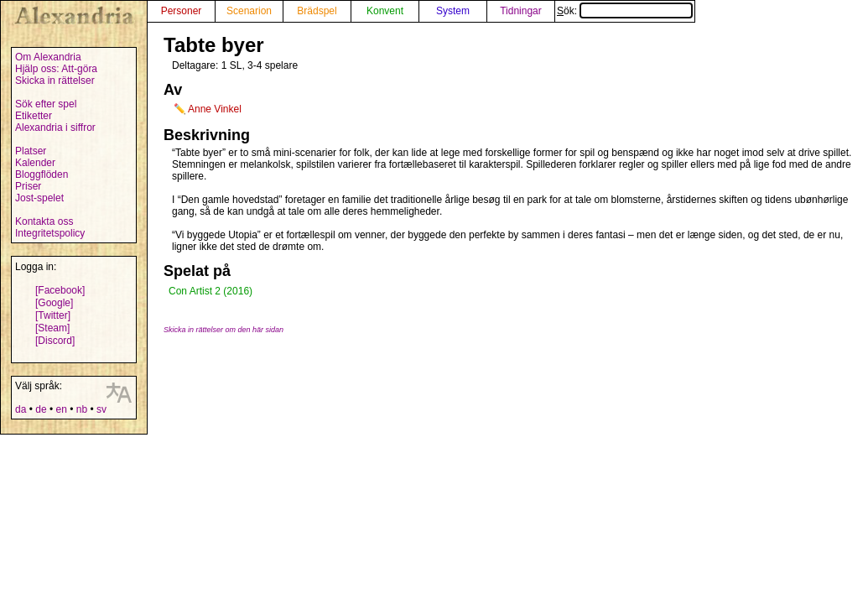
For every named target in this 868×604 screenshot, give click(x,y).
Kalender (35, 163)
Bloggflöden (42, 174)
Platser (31, 151)
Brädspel (317, 11)
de (41, 409)
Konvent (385, 11)
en (61, 409)
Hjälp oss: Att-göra (56, 69)
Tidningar (521, 11)
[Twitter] (53, 315)
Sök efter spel (46, 104)
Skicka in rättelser (55, 81)
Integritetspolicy (50, 233)
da (21, 409)
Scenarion (249, 11)
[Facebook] (60, 290)
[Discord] (55, 341)
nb (82, 409)
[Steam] (52, 328)
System (453, 11)
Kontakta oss (44, 221)
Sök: (625, 11)
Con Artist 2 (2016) (211, 291)
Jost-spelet (39, 198)
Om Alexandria (48, 57)
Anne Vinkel (215, 109)
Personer (182, 11)
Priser (28, 186)
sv (101, 409)
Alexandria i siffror (55, 128)
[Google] (54, 303)
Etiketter (34, 116)
